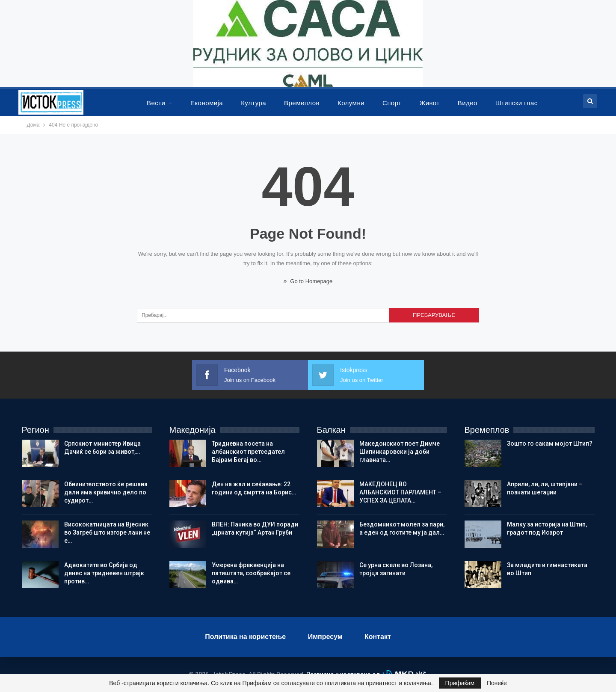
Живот (429, 103)
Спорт (392, 103)
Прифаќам (460, 683)
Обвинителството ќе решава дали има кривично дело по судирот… (106, 492)
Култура (253, 103)
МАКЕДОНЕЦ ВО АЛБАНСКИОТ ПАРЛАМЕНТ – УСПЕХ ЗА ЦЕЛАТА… (400, 492)
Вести (156, 103)
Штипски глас (517, 103)
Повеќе (497, 683)
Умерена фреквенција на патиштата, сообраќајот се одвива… (251, 573)
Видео (468, 103)
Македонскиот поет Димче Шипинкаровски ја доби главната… (400, 452)
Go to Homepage (308, 281)
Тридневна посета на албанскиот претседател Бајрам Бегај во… (248, 452)
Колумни (351, 103)
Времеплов (302, 103)
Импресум (325, 637)
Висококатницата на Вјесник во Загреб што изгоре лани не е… (107, 532)
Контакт (378, 637)
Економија (207, 103)
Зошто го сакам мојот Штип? (550, 444)
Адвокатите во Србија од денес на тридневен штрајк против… (104, 573)
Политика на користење (245, 637)
